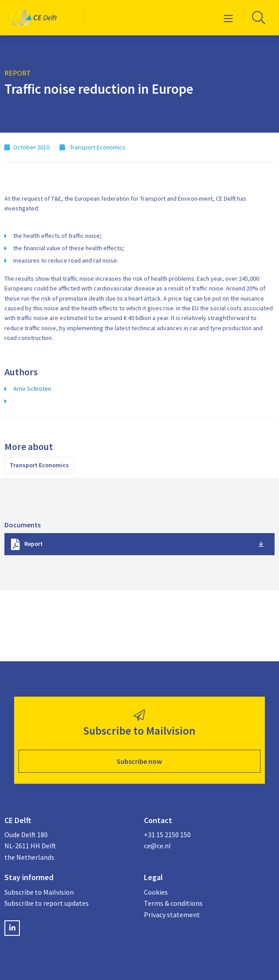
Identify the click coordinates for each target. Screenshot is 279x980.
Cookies (156, 892)
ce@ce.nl (157, 846)
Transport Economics (39, 465)
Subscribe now (139, 761)
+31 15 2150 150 (167, 835)
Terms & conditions (173, 903)
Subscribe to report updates (47, 903)
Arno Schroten (32, 389)
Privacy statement (172, 915)
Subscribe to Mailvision (39, 892)
